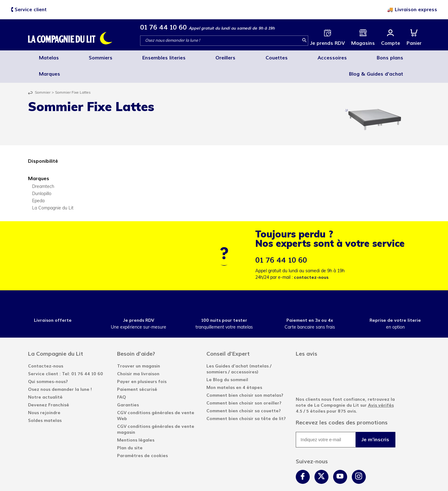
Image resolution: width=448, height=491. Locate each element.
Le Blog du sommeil (227, 362)
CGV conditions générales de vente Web (156, 398)
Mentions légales (136, 422)
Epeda (38, 183)
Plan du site (130, 430)
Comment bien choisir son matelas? (245, 377)
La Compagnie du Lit (53, 190)
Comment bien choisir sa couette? (244, 393)
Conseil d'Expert (228, 336)
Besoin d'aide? (136, 336)
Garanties (128, 387)
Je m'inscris (375, 421)
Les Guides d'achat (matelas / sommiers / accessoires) (239, 351)
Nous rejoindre (44, 395)
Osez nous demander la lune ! (60, 371)
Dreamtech (43, 169)
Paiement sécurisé (137, 371)
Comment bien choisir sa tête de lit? (246, 401)
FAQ (121, 379)
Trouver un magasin (139, 348)
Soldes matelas (45, 402)
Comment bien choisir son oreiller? (244, 385)
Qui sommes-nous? (48, 364)
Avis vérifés (381, 387)
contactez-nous (311, 259)
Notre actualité (45, 379)
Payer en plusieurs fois (142, 364)
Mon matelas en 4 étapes (234, 369)
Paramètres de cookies (142, 438)
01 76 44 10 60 (163, 27)
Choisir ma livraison (138, 356)
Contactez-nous (46, 348)
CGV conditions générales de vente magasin (156, 411)
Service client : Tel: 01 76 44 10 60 (66, 356)
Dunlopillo (42, 176)
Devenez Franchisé (49, 387)
